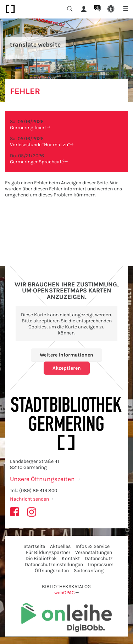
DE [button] (97, 7)
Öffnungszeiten (52, 571)
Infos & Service (93, 546)
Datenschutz (99, 558)
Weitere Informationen (66, 355)
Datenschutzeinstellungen (54, 564)
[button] (111, 9)
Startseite (34, 546)
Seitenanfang (89, 571)
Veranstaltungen (94, 552)
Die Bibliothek (41, 558)
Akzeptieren (67, 368)
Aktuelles (60, 546)
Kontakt (71, 558)
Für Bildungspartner (48, 552)
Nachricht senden (29, 499)
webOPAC (65, 593)
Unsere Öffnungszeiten (42, 479)
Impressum (101, 564)
